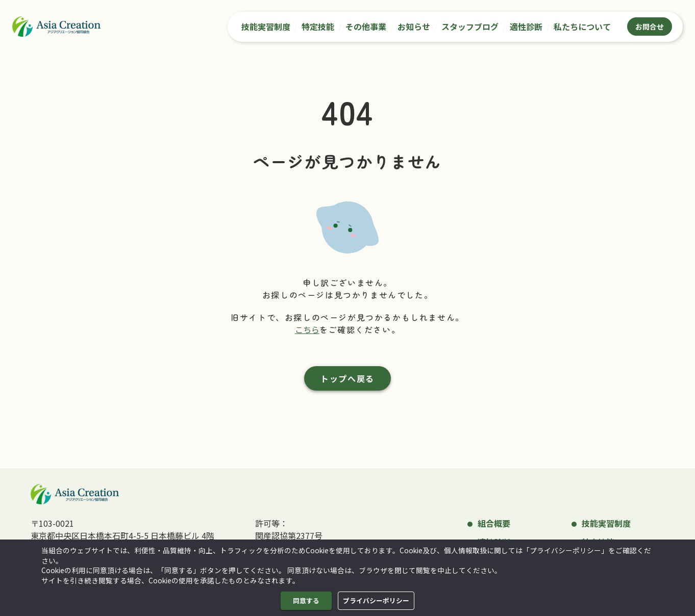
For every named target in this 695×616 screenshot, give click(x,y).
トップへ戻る (347, 378)
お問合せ (650, 27)
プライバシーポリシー (376, 601)
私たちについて (582, 27)
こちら (307, 329)
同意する (306, 601)
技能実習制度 (266, 27)
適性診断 (526, 27)
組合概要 (494, 523)
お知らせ (414, 27)
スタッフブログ (470, 27)
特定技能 (318, 27)
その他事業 (366, 27)
